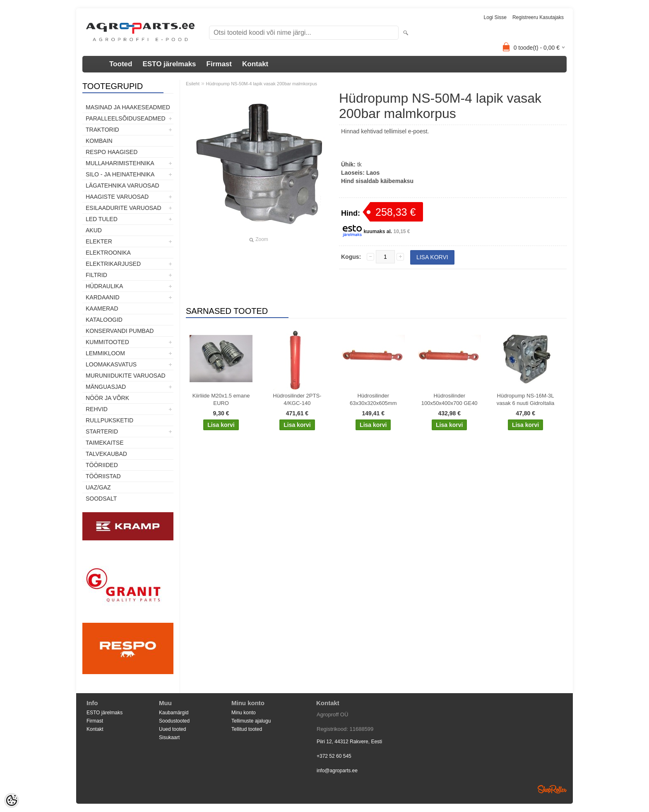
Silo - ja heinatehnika (120, 174)
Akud (94, 230)
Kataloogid (104, 320)
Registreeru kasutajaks (538, 17)
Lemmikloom (105, 353)
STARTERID (102, 431)
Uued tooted (172, 729)
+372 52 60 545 (334, 756)
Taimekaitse (105, 443)
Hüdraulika (104, 286)
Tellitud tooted (247, 729)
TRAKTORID (102, 130)
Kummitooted (107, 342)
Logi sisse (495, 17)
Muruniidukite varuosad (126, 376)
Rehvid (97, 409)
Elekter (99, 241)
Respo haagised (112, 152)
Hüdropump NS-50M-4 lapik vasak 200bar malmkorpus (262, 84)
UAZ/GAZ (98, 487)
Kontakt (255, 64)
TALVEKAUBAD (106, 454)
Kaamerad (102, 308)
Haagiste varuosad (117, 197)
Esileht (193, 84)
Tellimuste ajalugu (251, 721)
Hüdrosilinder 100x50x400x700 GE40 (449, 399)
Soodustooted (174, 721)
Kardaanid (103, 297)
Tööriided (102, 465)
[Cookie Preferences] (12, 800)
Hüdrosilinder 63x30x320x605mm (373, 399)
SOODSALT (101, 499)
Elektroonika (108, 253)
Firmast (219, 64)
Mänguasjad (106, 387)
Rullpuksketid (109, 420)
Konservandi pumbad (120, 331)
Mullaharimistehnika (120, 163)
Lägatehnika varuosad (123, 186)
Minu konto (244, 713)
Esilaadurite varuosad (124, 208)
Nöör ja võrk (107, 398)
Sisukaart (169, 737)
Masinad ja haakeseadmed (128, 107)
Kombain (99, 141)
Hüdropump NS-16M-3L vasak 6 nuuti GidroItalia (525, 399)
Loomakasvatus (111, 364)
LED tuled (102, 219)
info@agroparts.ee (337, 771)
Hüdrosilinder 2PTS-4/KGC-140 (297, 399)
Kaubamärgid (174, 713)
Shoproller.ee (552, 789)
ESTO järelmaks (169, 64)
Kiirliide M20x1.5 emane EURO (221, 399)
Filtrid (96, 275)
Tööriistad (103, 476)
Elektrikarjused (113, 264)
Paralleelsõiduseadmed (126, 118)
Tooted (121, 64)
